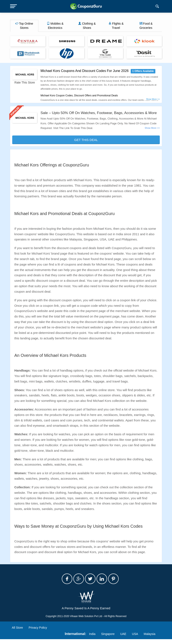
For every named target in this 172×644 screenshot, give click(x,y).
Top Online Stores (24, 26)
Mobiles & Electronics (55, 26)
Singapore (108, 639)
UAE (123, 639)
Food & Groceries (146, 26)
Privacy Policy (38, 633)
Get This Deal (86, 145)
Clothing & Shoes (87, 26)
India (92, 639)
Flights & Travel (116, 26)
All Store (17, 633)
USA (135, 639)
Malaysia (150, 639)
